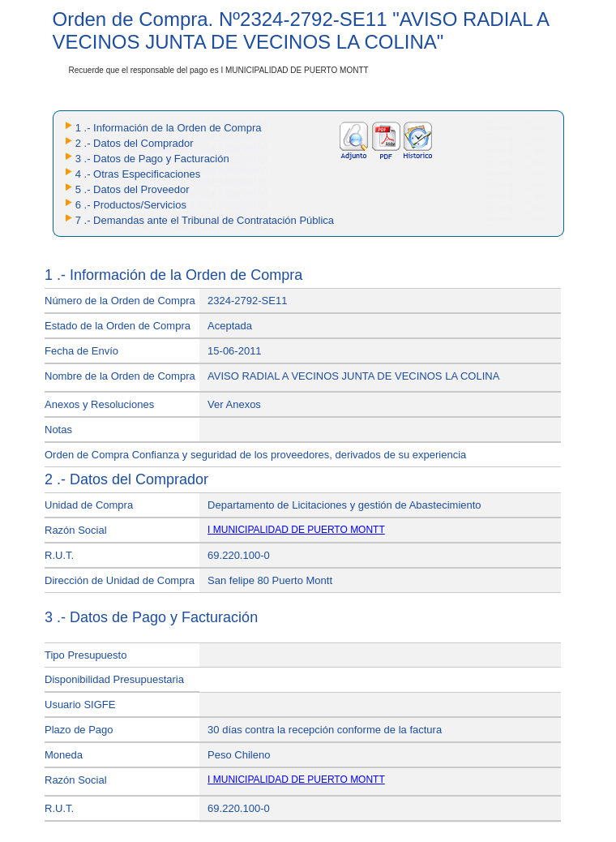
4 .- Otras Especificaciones (138, 174)
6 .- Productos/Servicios (131, 205)
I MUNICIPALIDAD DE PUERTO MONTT (296, 530)
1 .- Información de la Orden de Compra (169, 128)
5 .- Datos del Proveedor (133, 189)
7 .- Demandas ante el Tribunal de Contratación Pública (205, 220)
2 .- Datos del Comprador (135, 143)
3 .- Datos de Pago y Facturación (152, 159)
